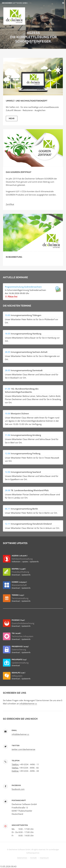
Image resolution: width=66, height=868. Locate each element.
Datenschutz (22, 858)
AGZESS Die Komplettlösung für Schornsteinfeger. (33, 37)
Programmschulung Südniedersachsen (23, 287)
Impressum (44, 858)
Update (25, 562)
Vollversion (16, 562)
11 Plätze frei (11, 296)
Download (16, 575)
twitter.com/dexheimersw (23, 749)
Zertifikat (10, 204)
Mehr (12, 118)
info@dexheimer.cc (28, 704)
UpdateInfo (34, 562)
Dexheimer (15, 3)
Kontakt (34, 858)
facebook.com (18, 789)
